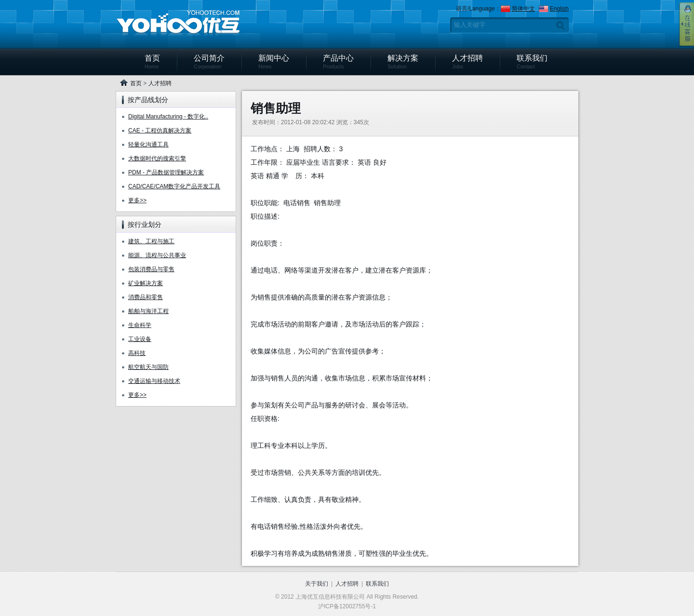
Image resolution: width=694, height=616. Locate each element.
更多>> (137, 200)
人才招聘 (467, 62)
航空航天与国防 (148, 367)
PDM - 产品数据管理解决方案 (166, 172)
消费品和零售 (146, 297)
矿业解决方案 (146, 283)
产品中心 (338, 62)
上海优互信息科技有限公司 (178, 24)
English (559, 9)
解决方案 (403, 62)
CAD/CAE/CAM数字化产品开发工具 (174, 186)
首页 (152, 62)
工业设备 (140, 339)
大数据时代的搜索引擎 (157, 158)
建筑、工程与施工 (151, 241)
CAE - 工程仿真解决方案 (160, 131)
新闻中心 (274, 62)
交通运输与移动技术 (154, 381)
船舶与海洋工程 (148, 311)
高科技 (137, 353)
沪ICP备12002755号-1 (347, 606)
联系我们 (532, 62)
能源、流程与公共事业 (157, 255)
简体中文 (523, 9)
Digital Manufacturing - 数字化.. (168, 117)
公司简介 (209, 62)
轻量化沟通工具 (148, 144)
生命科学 (140, 325)
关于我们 (317, 584)
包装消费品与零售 (151, 269)
